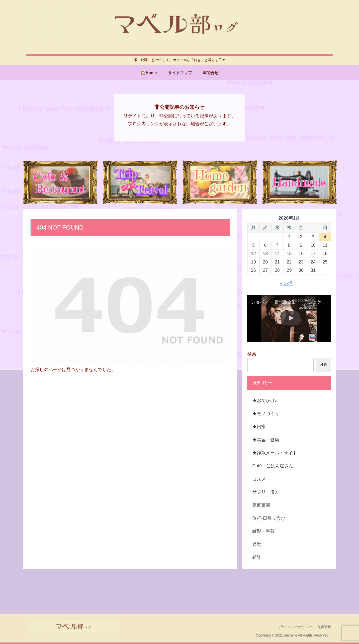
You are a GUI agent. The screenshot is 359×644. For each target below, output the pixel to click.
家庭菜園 (261, 505)
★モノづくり (266, 414)
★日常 (259, 427)
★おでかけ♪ (265, 400)
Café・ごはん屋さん (273, 466)
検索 (252, 354)
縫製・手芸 (264, 531)
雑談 (257, 557)
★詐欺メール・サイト (275, 453)
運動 (257, 544)
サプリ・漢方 (266, 492)
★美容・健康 (266, 440)
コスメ (259, 479)
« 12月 (287, 283)
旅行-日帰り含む (269, 518)
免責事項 (324, 627)
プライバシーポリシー (295, 627)
